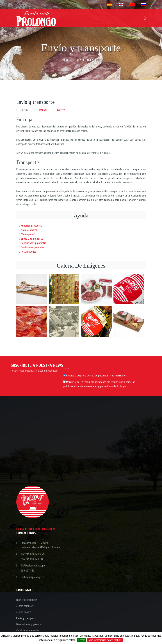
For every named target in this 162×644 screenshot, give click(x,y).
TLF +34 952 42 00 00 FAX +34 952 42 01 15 (33, 556)
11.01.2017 (23, 110)
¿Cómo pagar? (28, 234)
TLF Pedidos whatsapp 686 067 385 (33, 568)
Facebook (42, 110)
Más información (118, 376)
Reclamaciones (29, 252)
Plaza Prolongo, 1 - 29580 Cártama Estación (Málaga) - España (40, 545)
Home (65, 60)
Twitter (60, 110)
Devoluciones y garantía (33, 243)
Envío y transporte (32, 239)
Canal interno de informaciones (36, 529)
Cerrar (82, 640)
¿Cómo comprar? (29, 230)
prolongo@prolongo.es (33, 577)
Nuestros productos (31, 226)
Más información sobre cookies (105, 640)
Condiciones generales (32, 247)
